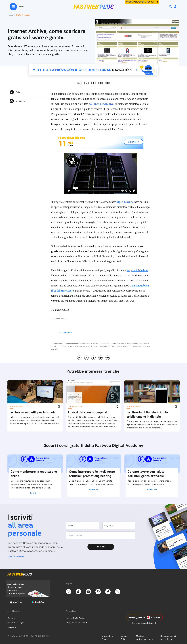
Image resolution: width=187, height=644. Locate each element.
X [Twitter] (86, 83)
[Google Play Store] (38, 602)
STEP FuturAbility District (76, 623)
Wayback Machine (137, 270)
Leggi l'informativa (16, 556)
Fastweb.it (12, 628)
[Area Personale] (175, 7)
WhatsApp (101, 83)
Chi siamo (12, 618)
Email (108, 83)
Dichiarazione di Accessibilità (168, 638)
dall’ (101, 104)
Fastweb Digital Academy (76, 618)
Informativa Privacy (107, 638)
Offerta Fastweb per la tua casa (140, 2)
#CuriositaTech (66, 332)
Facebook (93, 83)
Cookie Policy (124, 638)
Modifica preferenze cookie (145, 638)
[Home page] (94, 7)
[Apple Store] (16, 602)
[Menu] (17, 7)
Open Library (125, 202)
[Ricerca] (171, 7)
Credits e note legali (16, 623)
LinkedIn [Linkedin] (79, 83)
